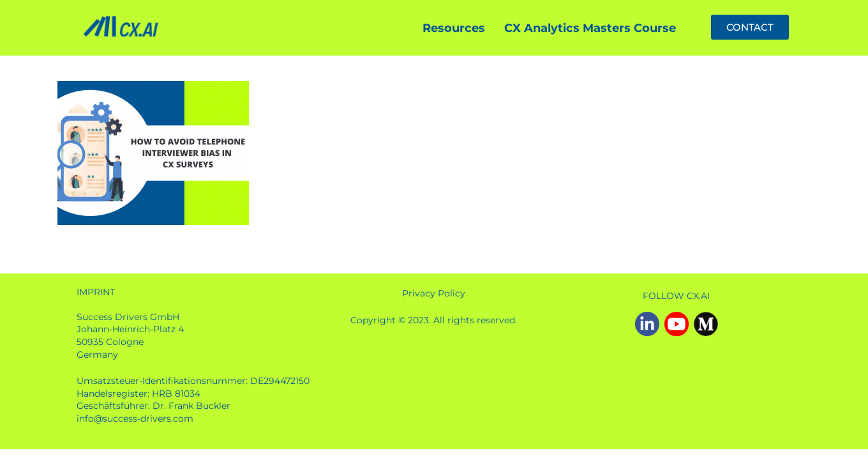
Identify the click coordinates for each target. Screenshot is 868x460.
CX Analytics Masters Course (590, 28)
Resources (454, 28)
